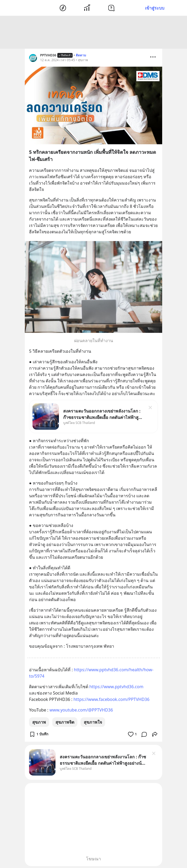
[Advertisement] (93, 33)
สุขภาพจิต (65, 723)
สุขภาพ (39, 723)
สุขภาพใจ (93, 723)
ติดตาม (81, 56)
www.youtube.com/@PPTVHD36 (81, 711)
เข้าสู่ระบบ (155, 8)
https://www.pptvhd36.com (116, 687)
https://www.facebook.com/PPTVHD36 (111, 700)
